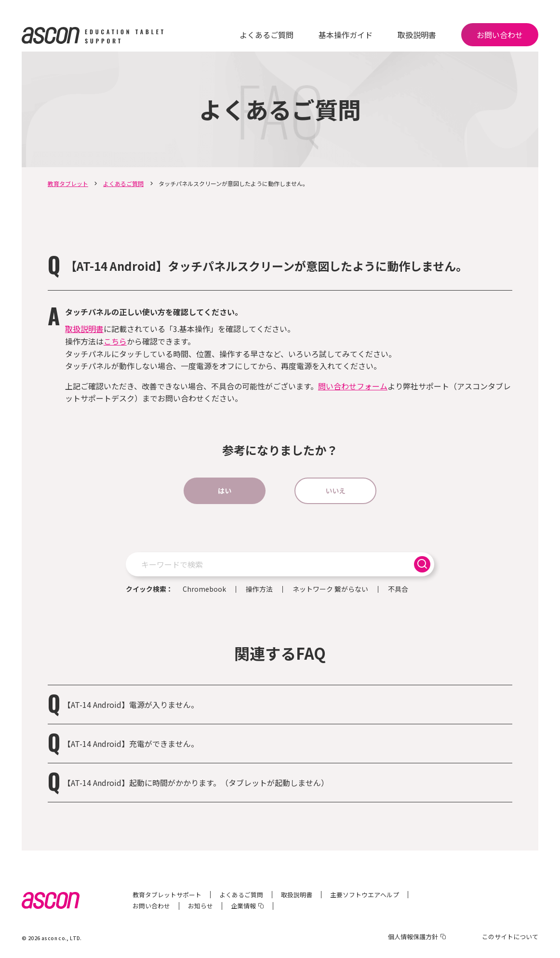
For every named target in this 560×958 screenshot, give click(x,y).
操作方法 (259, 589)
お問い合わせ (500, 35)
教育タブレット (68, 183)
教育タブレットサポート (167, 895)
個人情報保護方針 (413, 937)
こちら (115, 341)
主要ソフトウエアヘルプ (365, 895)
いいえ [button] (335, 491)
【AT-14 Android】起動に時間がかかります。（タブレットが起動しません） (196, 783)
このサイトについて (510, 937)
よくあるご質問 (267, 35)
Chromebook (204, 589)
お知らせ (200, 906)
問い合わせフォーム (353, 386)
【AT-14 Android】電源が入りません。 (131, 705)
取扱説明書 (417, 35)
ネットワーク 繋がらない (330, 589)
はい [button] (225, 491)
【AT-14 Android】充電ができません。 (131, 744)
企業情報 (243, 906)
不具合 (398, 589)
